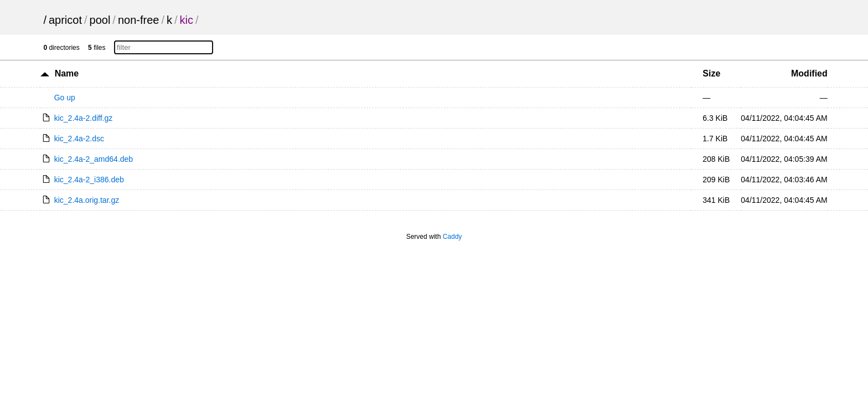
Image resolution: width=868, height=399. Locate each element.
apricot (65, 20)
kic (187, 20)
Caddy (453, 237)
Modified (809, 73)
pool (100, 20)
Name (67, 73)
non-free (139, 20)
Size (711, 73)
